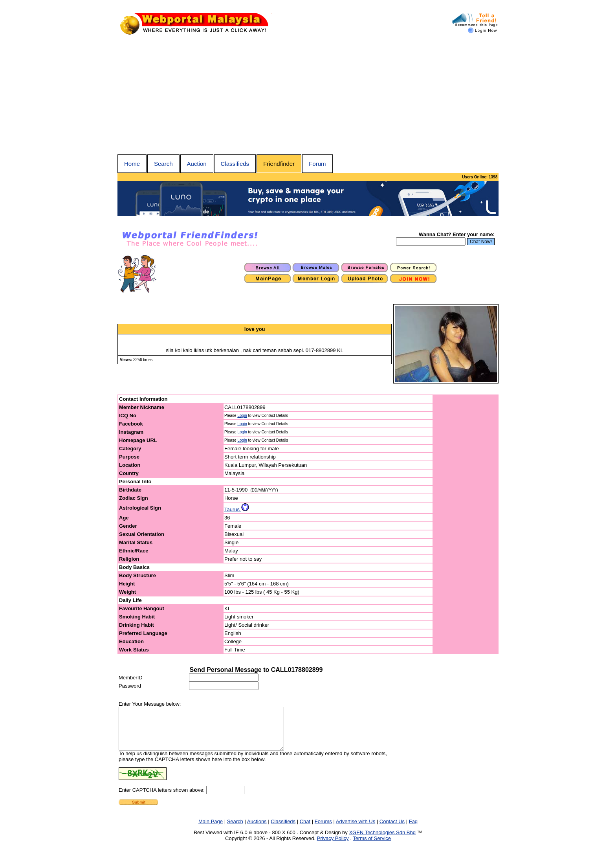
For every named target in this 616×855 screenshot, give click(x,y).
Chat (305, 830)
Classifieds (235, 164)
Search (163, 164)
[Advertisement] (308, 95)
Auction (197, 164)
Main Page (211, 830)
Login (242, 416)
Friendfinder (279, 164)
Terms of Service (372, 847)
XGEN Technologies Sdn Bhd (382, 841)
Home (132, 164)
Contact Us (392, 830)
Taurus (237, 509)
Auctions (257, 830)
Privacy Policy (333, 847)
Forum (317, 164)
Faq (413, 830)
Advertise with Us (356, 830)
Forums (323, 830)
